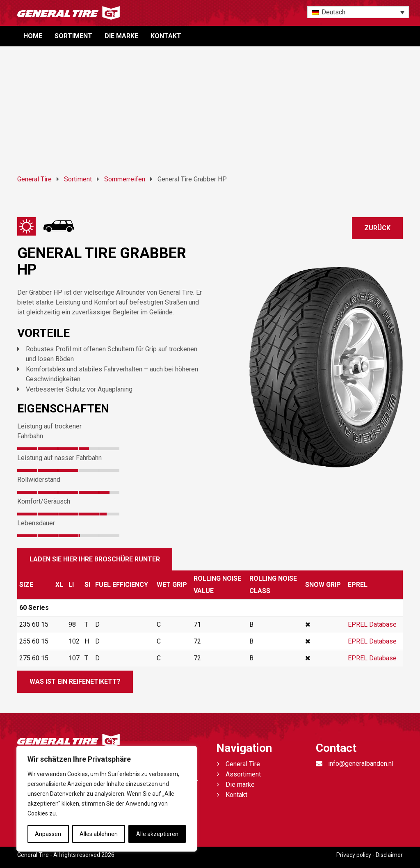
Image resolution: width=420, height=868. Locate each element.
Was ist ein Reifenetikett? (75, 681)
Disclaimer (389, 855)
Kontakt (166, 36)
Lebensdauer (36, 523)
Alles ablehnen (99, 834)
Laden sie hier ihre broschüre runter (95, 559)
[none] (358, 12)
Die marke (121, 36)
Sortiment (73, 36)
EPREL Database (372, 624)
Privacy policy (354, 855)
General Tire (243, 764)
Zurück (377, 228)
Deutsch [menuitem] (333, 12)
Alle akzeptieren (157, 834)
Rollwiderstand (39, 480)
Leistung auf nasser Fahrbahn (59, 458)
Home (33, 36)
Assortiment (243, 774)
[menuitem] (358, 12)
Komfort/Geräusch (44, 501)
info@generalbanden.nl (361, 764)
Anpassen (48, 834)
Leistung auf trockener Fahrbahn (49, 431)
